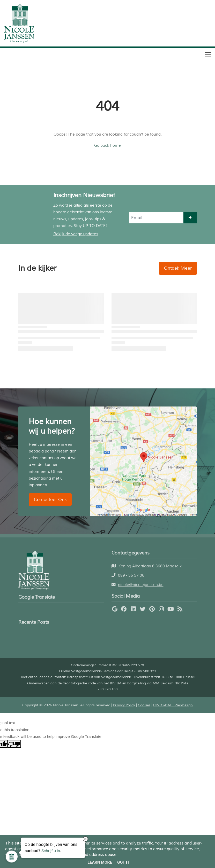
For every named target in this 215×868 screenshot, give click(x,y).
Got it (123, 862)
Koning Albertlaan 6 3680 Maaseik (150, 566)
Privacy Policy (124, 705)
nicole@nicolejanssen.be (141, 585)
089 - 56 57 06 (131, 575)
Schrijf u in (51, 851)
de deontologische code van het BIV (86, 683)
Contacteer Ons (50, 500)
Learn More (100, 862)
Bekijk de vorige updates (76, 234)
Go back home (107, 145)
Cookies (144, 705)
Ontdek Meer (178, 268)
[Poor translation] (14, 744)
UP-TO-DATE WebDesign (173, 705)
